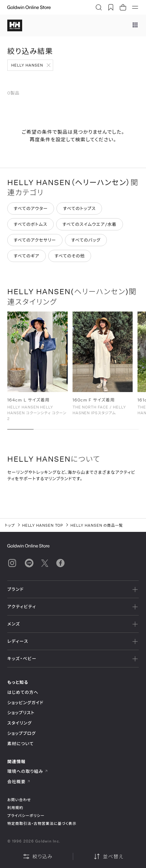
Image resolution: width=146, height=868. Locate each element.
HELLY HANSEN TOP (43, 525)
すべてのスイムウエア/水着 (90, 224)
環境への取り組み (28, 771)
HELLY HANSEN (27, 65)
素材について (20, 744)
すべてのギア (27, 256)
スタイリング (19, 723)
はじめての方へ (23, 692)
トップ (10, 525)
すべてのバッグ (86, 240)
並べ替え (108, 856)
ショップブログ (22, 733)
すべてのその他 (70, 256)
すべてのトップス (79, 208)
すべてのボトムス (31, 224)
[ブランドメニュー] (135, 26)
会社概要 (19, 782)
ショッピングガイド (25, 703)
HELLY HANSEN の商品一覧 (97, 525)
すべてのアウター (31, 208)
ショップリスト (21, 713)
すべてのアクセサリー (35, 240)
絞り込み (38, 856)
